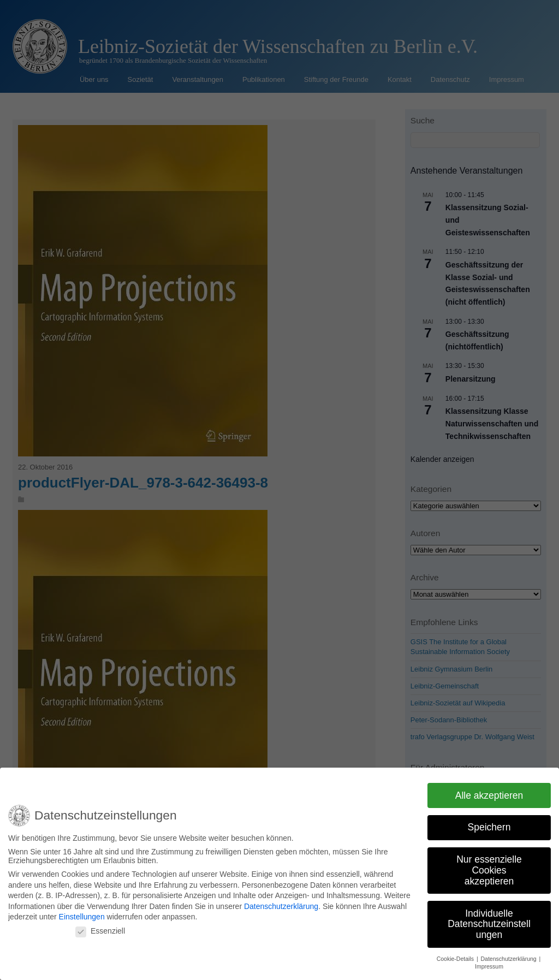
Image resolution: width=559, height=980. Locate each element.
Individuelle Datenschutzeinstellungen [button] (489, 921)
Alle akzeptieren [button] (489, 792)
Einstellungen (82, 914)
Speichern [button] (489, 824)
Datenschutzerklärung (281, 904)
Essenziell (100, 928)
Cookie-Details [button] (456, 955)
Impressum (489, 964)
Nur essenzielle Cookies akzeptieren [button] (489, 867)
